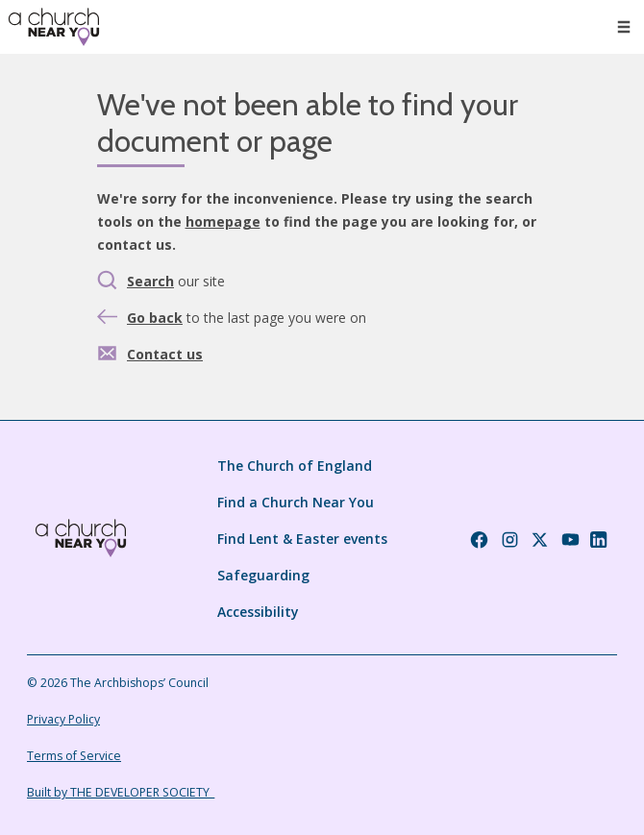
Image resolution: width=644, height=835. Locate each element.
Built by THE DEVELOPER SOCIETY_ (121, 792)
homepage (223, 221)
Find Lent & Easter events (302, 539)
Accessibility (258, 612)
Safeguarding (263, 575)
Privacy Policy (63, 719)
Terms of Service (74, 756)
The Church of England (295, 466)
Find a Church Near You (296, 502)
